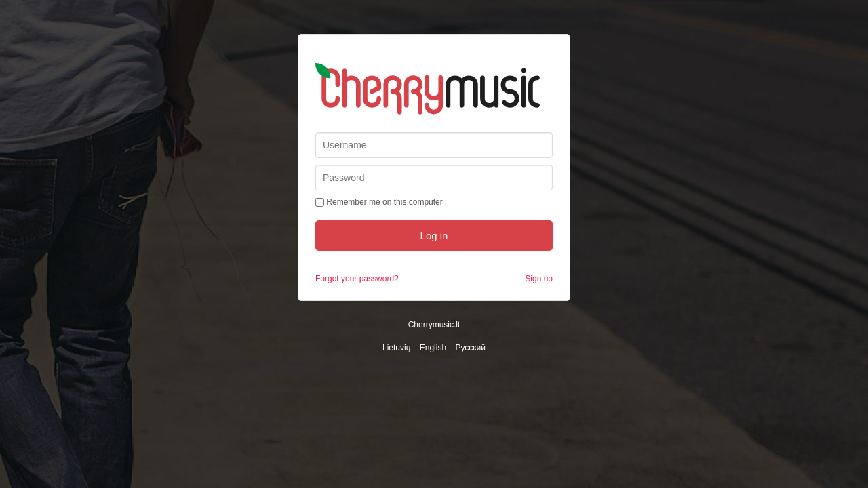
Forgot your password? (357, 279)
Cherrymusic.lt (434, 325)
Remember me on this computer (379, 202)
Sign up (539, 279)
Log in (434, 236)
